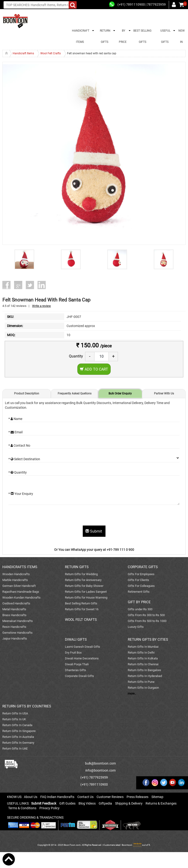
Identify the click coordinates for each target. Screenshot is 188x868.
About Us (31, 797)
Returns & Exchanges (161, 803)
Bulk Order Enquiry (120, 394)
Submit (94, 531)
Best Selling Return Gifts (81, 603)
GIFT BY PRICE (139, 602)
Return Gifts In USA (15, 713)
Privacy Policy (49, 808)
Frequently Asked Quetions (75, 394)
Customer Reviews (110, 797)
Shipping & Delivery (129, 803)
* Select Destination (24, 459)
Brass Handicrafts (14, 615)
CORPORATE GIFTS (143, 567)
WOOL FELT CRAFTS (81, 620)
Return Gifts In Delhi (141, 653)
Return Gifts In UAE (15, 748)
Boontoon (127, 845)
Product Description (27, 394)
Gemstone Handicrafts (17, 633)
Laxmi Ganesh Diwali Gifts (83, 647)
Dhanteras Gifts (75, 670)
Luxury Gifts (136, 627)
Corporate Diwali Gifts (79, 676)
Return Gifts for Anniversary (83, 580)
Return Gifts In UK (14, 719)
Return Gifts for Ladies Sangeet (86, 592)
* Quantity (18, 472)
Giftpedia (105, 803)
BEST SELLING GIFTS (142, 36)
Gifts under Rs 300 (140, 609)
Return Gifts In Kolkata (143, 658)
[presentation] (44, 516)
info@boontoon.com (100, 770)
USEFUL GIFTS (165, 36)
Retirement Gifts (139, 592)
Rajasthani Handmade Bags (21, 592)
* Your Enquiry (21, 494)
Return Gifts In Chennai (143, 664)
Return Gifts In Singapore (19, 731)
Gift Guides (67, 803)
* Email (15, 432)
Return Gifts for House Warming (86, 598)
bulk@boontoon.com (100, 763)
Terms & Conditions (22, 808)
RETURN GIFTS (104, 36)
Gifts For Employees (141, 574)
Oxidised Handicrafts (16, 603)
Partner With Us (164, 394)
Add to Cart (94, 369)
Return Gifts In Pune (141, 682)
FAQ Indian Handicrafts (57, 797)
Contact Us (85, 797)
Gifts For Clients (138, 580)
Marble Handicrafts (15, 580)
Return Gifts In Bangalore (144, 670)
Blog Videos (87, 803)
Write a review (41, 306)
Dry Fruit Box (73, 653)
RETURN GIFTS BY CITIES (148, 640)
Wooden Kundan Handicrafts (21, 598)
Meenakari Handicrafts (18, 621)
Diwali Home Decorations (82, 658)
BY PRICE (123, 36)
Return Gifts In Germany (18, 743)
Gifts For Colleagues (141, 586)
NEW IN (182, 36)
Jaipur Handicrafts (15, 638)
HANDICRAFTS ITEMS (20, 567)
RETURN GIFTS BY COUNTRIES (27, 706)
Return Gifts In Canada (17, 725)
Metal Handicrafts (14, 609)
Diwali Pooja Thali (77, 664)
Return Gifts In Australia (18, 737)
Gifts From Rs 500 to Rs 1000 (147, 621)
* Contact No (19, 445)
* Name (15, 419)
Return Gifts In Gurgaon (143, 688)
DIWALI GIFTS (76, 640)
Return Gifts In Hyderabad (145, 676)
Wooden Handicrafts (16, 574)
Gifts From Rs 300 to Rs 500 (146, 615)
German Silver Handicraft (19, 586)
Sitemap (157, 797)
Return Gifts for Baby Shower (84, 586)
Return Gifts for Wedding (81, 574)
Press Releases (137, 797)
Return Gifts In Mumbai (143, 647)
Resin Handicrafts (14, 627)
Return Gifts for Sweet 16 (82, 609)
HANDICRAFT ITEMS (80, 36)
